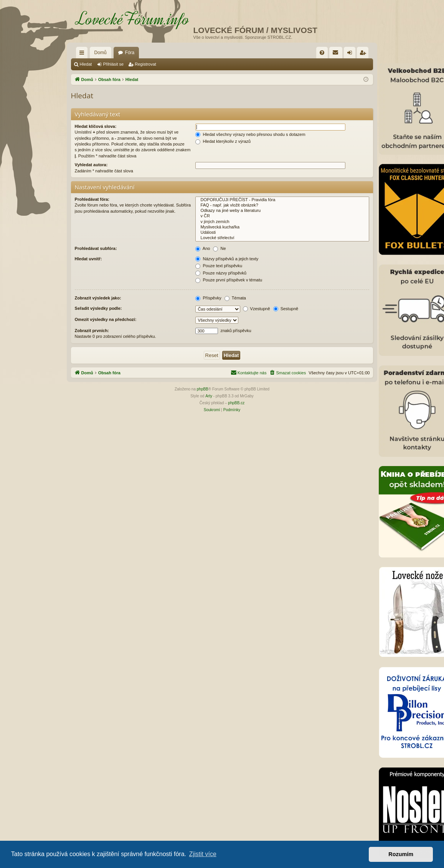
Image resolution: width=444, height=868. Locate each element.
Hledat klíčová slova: (96, 126)
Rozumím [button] (401, 854)
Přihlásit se (113, 64)
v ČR (282, 216)
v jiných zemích (282, 222)
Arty (209, 396)
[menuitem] (322, 53)
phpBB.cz (236, 403)
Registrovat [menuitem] (364, 54)
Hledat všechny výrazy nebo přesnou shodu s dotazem (250, 134)
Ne (219, 248)
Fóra (130, 53)
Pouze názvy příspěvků (221, 273)
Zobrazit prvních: (92, 331)
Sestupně (286, 309)
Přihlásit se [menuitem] (351, 54)
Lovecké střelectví (282, 238)
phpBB (203, 389)
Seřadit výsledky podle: (98, 308)
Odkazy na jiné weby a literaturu (282, 211)
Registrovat (145, 64)
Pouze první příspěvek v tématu (229, 280)
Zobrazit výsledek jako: (98, 298)
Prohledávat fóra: (92, 199)
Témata (235, 298)
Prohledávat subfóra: (96, 248)
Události (282, 233)
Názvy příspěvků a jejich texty (227, 259)
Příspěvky (208, 298)
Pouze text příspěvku (219, 266)
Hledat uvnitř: (88, 259)
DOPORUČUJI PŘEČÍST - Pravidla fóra (282, 200)
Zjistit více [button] (203, 854)
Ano (203, 248)
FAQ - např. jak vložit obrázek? (282, 205)
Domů (101, 53)
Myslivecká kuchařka (282, 227)
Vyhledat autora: (91, 165)
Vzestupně (257, 309)
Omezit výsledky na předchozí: (106, 319)
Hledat (86, 64)
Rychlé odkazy (83, 54)
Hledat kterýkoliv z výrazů (223, 141)
